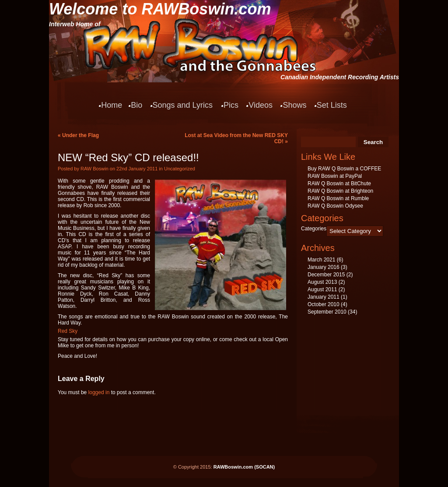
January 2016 (324, 267)
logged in (99, 392)
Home (112, 105)
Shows (294, 105)
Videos (261, 105)
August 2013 (322, 282)
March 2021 (321, 260)
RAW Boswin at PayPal (335, 176)
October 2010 (324, 304)
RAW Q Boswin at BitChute (339, 184)
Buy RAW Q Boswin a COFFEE (344, 169)
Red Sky (68, 331)
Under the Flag (80, 135)
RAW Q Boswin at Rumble (338, 198)
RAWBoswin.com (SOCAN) (244, 467)
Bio (136, 105)
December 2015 (326, 275)
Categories (314, 229)
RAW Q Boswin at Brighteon (340, 191)
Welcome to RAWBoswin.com (160, 9)
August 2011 (322, 289)
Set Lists (332, 105)
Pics (231, 105)
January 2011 (324, 297)
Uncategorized (180, 169)
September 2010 (327, 312)
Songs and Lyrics (183, 105)
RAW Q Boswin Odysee (335, 206)
